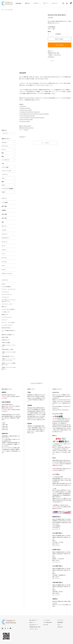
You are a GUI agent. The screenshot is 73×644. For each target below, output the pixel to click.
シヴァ (3, 262)
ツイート (52, 61)
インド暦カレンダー (6, 308)
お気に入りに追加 (60, 39)
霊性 (3, 221)
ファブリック (5, 174)
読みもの (27, 3)
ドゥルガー (4, 228)
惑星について (4, 302)
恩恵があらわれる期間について (8, 328)
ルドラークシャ (5, 146)
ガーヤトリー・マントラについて (8, 285)
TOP (3, 10)
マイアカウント (60, 613)
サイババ (4, 266)
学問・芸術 (4, 217)
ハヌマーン (4, 247)
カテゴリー (36, 3)
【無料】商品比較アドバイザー (8, 349)
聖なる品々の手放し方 (6, 323)
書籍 (3, 181)
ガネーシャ (4, 225)
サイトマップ (4, 315)
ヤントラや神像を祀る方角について (9, 325)
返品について (51, 51)
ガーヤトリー (5, 240)
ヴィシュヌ (4, 259)
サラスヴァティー (5, 236)
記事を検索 (18, 3)
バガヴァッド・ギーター (7, 270)
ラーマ (3, 251)
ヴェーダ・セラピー (9, 10)
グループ (45, 3)
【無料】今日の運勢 (6, 336)
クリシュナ (4, 255)
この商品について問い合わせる (54, 55)
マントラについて (5, 293)
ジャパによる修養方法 (6, 283)
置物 (3, 156)
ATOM (47, 617)
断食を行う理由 (5, 331)
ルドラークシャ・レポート (7, 300)
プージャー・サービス (6, 171)
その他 (3, 192)
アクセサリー (5, 142)
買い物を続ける (51, 57)
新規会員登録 (60, 615)
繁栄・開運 (4, 206)
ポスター (4, 185)
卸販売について (5, 310)
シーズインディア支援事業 (7, 188)
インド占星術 (5, 202)
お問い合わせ (60, 619)
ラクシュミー (5, 232)
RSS (44, 617)
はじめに (3, 280)
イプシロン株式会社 (57, 411)
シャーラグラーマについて (7, 320)
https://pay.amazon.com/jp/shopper (61, 402)
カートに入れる (60, 45)
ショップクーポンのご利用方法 (8, 305)
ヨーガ (3, 178)
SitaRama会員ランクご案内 (7, 342)
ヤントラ (4, 149)
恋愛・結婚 (4, 213)
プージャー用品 (5, 167)
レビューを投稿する (45, 143)
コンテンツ (54, 3)
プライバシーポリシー (34, 622)
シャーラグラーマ (6, 160)
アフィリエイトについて (7, 313)
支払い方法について (34, 617)
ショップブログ (47, 613)
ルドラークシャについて (7, 291)
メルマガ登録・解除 (47, 615)
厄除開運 (4, 210)
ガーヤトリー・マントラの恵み (8, 318)
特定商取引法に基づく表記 (54, 53)
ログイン (59, 617)
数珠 (3, 153)
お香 (3, 163)
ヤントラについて (5, 288)
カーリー (4, 243)
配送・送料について (34, 613)
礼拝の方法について (6, 333)
